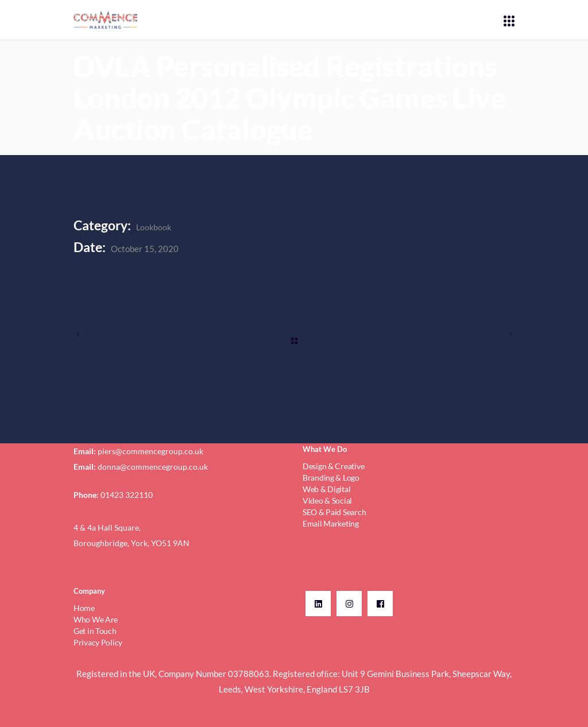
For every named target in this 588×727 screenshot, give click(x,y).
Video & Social (327, 500)
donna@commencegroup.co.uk (153, 467)
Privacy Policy (98, 642)
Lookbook (154, 227)
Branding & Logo (331, 477)
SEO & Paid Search (334, 512)
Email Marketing (331, 523)
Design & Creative (333, 466)
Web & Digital (326, 489)
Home (84, 608)
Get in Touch (95, 631)
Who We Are (96, 619)
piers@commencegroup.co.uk (150, 451)
